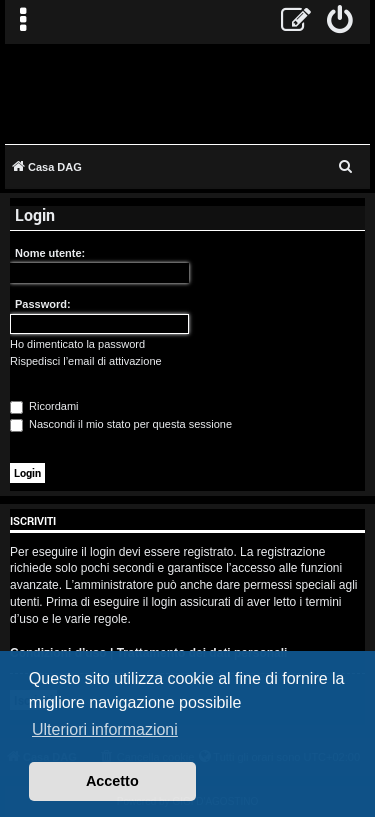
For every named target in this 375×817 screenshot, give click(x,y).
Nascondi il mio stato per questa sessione (121, 424)
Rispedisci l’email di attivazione (86, 361)
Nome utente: (50, 253)
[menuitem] (340, 22)
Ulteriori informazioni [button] (105, 729)
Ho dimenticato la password (77, 344)
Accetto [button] (112, 781)
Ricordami (44, 406)
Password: (43, 304)
